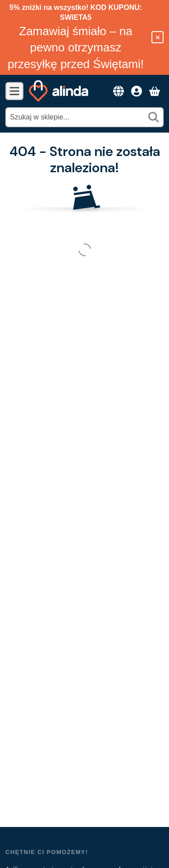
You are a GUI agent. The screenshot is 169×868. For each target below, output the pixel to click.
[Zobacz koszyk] (155, 91)
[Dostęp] (137, 91)
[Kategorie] (14, 91)
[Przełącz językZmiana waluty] (119, 91)
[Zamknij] (158, 37)
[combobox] (84, 117)
